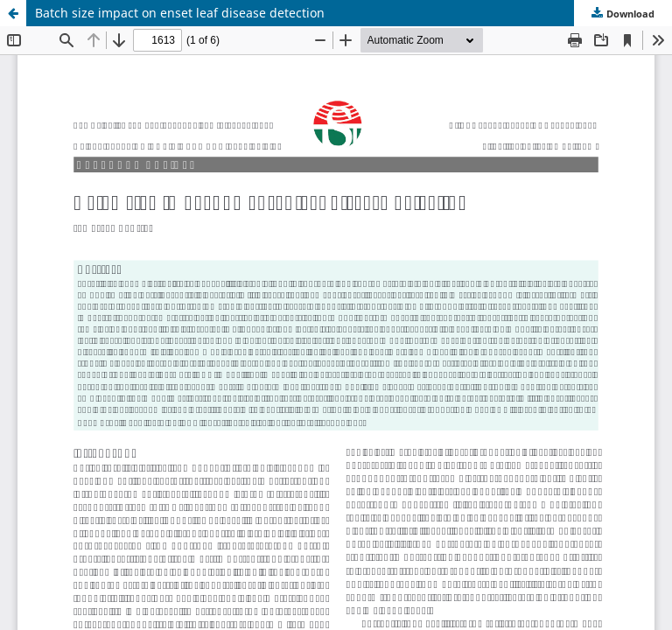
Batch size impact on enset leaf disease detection (180, 13)
